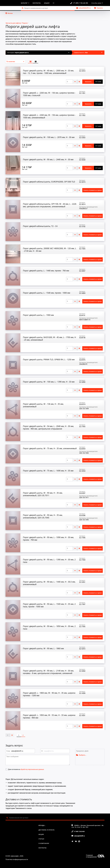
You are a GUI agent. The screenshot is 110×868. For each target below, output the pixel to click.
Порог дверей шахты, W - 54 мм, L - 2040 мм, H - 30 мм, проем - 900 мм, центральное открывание (48, 427)
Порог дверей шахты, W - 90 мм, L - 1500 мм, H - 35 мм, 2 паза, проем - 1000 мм (49, 605)
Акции (47, 3)
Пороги (25, 23)
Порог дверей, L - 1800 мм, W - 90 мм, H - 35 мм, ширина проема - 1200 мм (49, 694)
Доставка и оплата (47, 830)
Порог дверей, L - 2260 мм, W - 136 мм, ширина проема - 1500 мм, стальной (49, 94)
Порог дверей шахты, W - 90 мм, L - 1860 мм (43, 648)
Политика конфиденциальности (17, 859)
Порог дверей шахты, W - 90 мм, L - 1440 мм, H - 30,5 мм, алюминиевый (49, 583)
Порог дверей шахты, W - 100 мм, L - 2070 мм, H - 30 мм (49, 137)
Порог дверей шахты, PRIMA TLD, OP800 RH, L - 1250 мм (49, 359)
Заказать (88, 82)
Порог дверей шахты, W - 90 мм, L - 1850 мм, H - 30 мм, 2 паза (49, 627)
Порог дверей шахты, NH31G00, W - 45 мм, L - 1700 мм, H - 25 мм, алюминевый (49, 339)
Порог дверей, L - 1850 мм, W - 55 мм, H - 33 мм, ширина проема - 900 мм (49, 716)
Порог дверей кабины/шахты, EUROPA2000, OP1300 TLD (49, 182)
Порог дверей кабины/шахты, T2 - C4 (40, 226)
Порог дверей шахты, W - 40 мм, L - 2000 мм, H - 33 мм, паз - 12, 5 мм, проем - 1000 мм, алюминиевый (48, 72)
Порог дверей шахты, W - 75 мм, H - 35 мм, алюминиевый (50, 448)
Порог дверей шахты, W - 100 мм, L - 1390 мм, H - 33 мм (49, 382)
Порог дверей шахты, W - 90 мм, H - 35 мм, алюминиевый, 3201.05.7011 (43, 494)
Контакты (37, 3)
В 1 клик (98, 82)
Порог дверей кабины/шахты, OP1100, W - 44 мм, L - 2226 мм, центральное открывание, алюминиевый (50, 205)
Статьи (41, 839)
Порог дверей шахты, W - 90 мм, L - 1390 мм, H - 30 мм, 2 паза (49, 561)
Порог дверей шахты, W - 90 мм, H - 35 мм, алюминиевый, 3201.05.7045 (43, 516)
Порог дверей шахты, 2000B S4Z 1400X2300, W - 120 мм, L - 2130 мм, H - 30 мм (50, 250)
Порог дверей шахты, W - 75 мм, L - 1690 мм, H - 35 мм (48, 471)
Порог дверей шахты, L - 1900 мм (38, 315)
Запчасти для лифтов (13, 23)
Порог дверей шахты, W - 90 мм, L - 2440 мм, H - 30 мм (48, 159)
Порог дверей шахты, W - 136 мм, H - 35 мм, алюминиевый (43, 405)
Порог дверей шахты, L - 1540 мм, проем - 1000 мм (47, 293)
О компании (44, 843)
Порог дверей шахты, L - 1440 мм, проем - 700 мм (46, 271)
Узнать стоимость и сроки (93, 190)
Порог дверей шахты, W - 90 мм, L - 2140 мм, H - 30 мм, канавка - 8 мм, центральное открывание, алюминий (48, 672)
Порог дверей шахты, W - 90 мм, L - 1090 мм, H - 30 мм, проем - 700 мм (48, 539)
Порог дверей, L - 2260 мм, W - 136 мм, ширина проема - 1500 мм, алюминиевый (49, 116)
